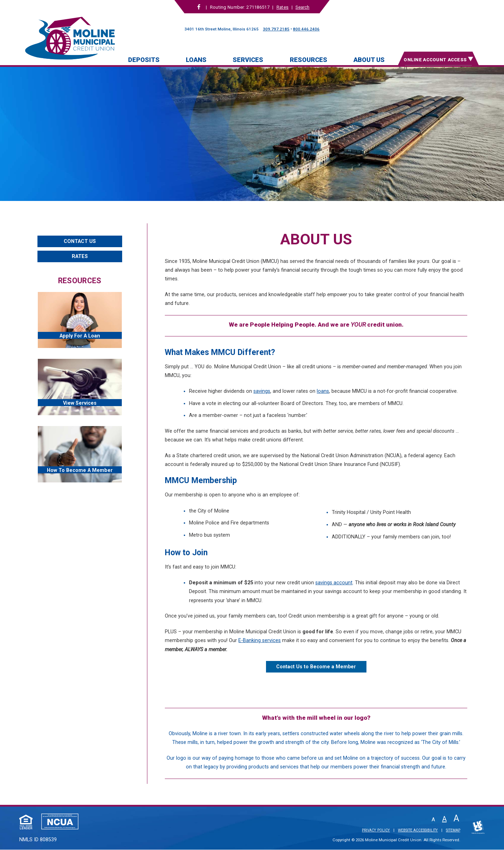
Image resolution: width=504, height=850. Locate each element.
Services (248, 60)
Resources (309, 60)
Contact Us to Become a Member (316, 667)
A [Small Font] (433, 820)
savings (262, 391)
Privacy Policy (376, 831)
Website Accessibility (418, 831)
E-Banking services (260, 640)
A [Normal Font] (444, 819)
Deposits (144, 60)
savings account (334, 583)
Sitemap (453, 831)
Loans (196, 60)
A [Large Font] (456, 818)
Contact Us (80, 241)
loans (323, 391)
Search (302, 7)
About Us (369, 60)
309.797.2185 (276, 29)
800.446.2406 (306, 29)
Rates (282, 7)
